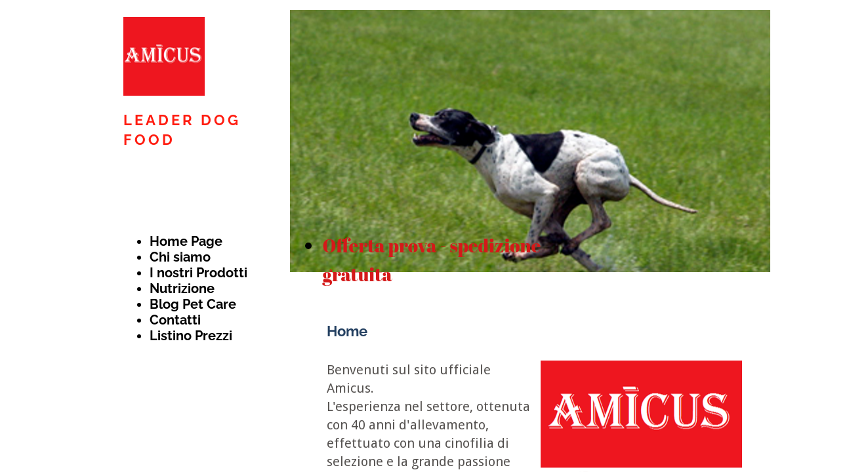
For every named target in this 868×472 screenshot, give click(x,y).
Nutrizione (182, 288)
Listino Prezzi (191, 336)
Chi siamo (180, 257)
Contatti (175, 320)
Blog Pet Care (193, 304)
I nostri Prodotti (198, 273)
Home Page (186, 241)
